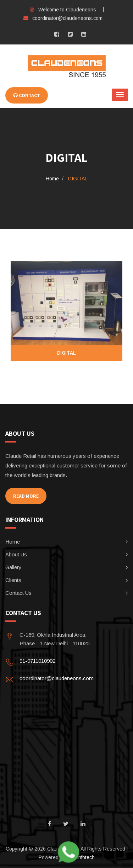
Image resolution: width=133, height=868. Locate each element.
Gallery (13, 567)
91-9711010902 (37, 661)
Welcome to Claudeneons (63, 10)
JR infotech (82, 857)
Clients (13, 580)
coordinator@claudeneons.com (63, 18)
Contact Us (18, 593)
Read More (26, 496)
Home (52, 179)
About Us (16, 554)
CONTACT (27, 95)
